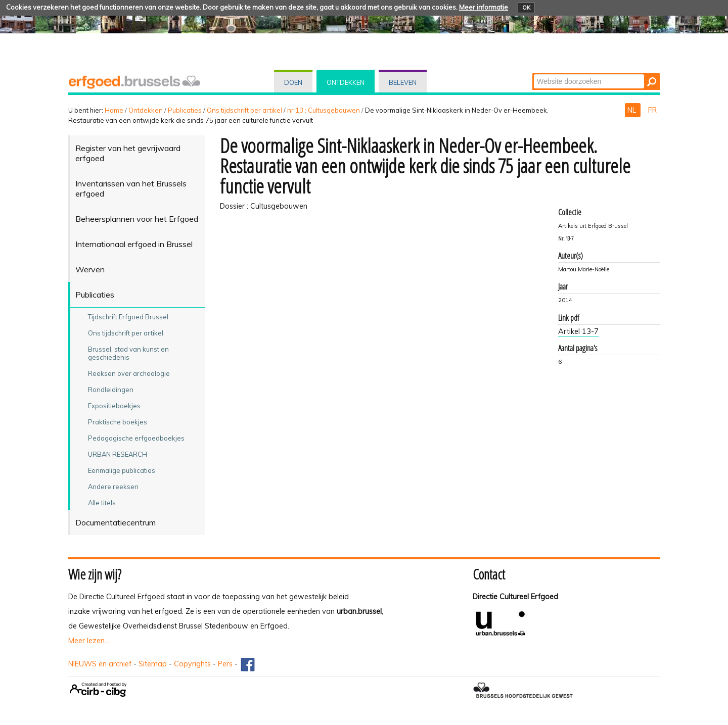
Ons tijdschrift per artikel (244, 110)
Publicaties (185, 110)
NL (633, 110)
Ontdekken (346, 82)
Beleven (403, 82)
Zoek (533, 74)
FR (652, 110)
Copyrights (192, 664)
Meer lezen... (89, 641)
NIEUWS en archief (100, 664)
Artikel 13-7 (578, 331)
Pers (225, 664)
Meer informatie (484, 7)
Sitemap (153, 664)
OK (526, 8)
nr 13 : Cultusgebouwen (324, 110)
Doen (293, 82)
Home (114, 110)
